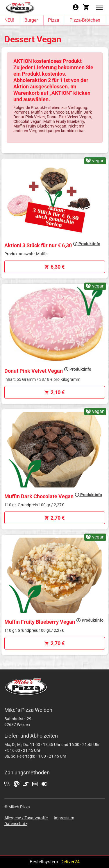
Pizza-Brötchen (85, 20)
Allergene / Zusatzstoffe (26, 818)
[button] (99, 7)
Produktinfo (87, 244)
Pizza (54, 20)
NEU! (9, 20)
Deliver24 (70, 862)
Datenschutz (16, 824)
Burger (31, 20)
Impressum (64, 818)
